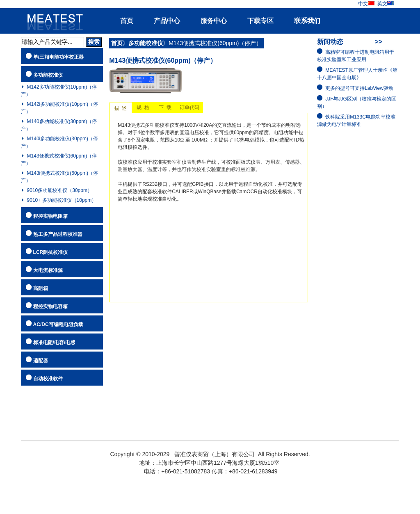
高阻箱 (41, 288)
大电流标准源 (48, 270)
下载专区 (260, 21)
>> (378, 42)
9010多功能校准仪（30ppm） (60, 190)
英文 (386, 4)
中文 (366, 4)
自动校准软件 (48, 379)
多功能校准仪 (48, 75)
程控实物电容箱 (50, 306)
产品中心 (167, 21)
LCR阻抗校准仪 (51, 252)
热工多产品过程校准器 (58, 234)
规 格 (143, 107)
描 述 (120, 108)
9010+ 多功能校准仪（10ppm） (62, 200)
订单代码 (189, 107)
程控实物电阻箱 (50, 216)
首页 (127, 21)
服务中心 (214, 21)
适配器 (41, 361)
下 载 (165, 107)
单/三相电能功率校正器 (58, 57)
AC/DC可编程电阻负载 (58, 324)
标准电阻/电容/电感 (54, 343)
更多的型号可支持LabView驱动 (359, 88)
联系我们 (307, 21)
